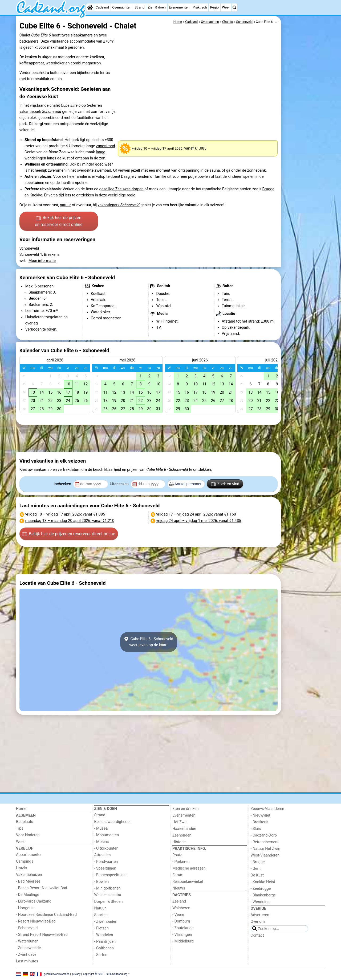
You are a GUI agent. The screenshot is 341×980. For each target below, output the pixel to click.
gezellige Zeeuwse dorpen (121, 189)
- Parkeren (181, 862)
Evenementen (179, 7)
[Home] (90, 7)
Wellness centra (108, 895)
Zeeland (179, 901)
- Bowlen (102, 882)
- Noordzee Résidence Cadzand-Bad (46, 915)
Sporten (101, 915)
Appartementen (29, 855)
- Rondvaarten (106, 862)
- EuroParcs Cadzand (34, 901)
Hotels (22, 868)
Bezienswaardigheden (113, 822)
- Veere (178, 915)
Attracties (103, 855)
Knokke (36, 195)
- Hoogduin (25, 908)
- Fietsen (102, 928)
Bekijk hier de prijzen (59, 221)
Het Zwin (180, 822)
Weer (226, 7)
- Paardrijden (105, 942)
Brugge (268, 189)
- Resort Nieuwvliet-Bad (36, 921)
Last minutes (27, 961)
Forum (178, 875)
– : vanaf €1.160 (196, 514)
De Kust (257, 875)
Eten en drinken (185, 809)
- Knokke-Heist (263, 882)
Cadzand (102, 7)
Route (177, 855)
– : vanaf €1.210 (70, 521)
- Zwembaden (106, 922)
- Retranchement (265, 842)
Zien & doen (157, 7)
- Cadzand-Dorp (264, 835)
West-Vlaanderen (265, 855)
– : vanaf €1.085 (65, 514)
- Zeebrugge (261, 889)
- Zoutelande (183, 928)
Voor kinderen (28, 835)
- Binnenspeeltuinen (111, 875)
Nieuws (179, 888)
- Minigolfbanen (107, 888)
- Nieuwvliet (261, 815)
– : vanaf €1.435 (199, 521)
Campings (25, 861)
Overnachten (122, 7)
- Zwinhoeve (26, 955)
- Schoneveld (27, 928)
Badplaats (25, 822)
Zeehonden (182, 835)
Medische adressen (189, 868)
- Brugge (258, 862)
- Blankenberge (263, 895)
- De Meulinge (28, 895)
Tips (20, 828)
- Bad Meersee (28, 881)
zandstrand (105, 146)
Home (21, 809)
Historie (179, 842)
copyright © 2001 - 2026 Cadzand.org (105, 974)
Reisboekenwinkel (188, 882)
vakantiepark (119, 205)
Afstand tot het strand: (241, 321)
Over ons (258, 922)
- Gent (256, 869)
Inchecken (63, 484)
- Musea (101, 828)
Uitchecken (120, 484)
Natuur (100, 908)
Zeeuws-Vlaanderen (267, 809)
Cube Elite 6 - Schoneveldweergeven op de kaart (149, 642)
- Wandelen (104, 935)
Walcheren (181, 908)
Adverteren (260, 915)
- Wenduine (260, 902)
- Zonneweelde (28, 948)
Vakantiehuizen (29, 875)
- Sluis (256, 829)
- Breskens (259, 822)
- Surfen (101, 955)
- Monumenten (107, 835)
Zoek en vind (225, 484)
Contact (257, 935)
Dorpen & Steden (109, 902)
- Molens (102, 842)
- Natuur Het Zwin (266, 849)
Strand (139, 7)
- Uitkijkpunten (106, 848)
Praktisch (200, 7)
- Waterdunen (27, 941)
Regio (214, 7)
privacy (76, 974)
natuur (65, 205)
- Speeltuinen (105, 868)
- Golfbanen (104, 948)
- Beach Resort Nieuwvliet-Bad (42, 888)
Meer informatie (42, 261)
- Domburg (181, 921)
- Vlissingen (182, 935)
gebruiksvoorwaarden (57, 974)
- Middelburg (183, 941)
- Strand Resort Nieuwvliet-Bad (42, 935)
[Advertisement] (304, 138)
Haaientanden (184, 829)
